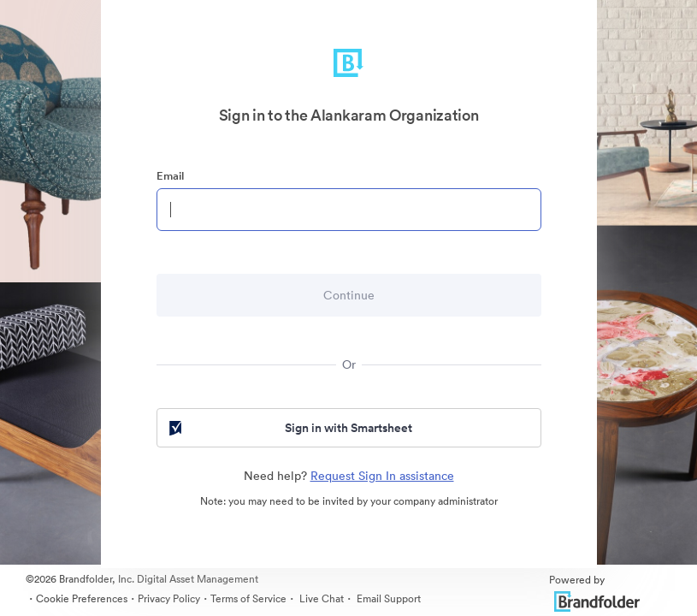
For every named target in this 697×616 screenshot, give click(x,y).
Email (170, 176)
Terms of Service (248, 598)
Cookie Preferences (82, 598)
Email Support (387, 598)
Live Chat (320, 598)
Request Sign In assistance (382, 476)
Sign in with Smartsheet (289, 428)
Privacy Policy (169, 598)
